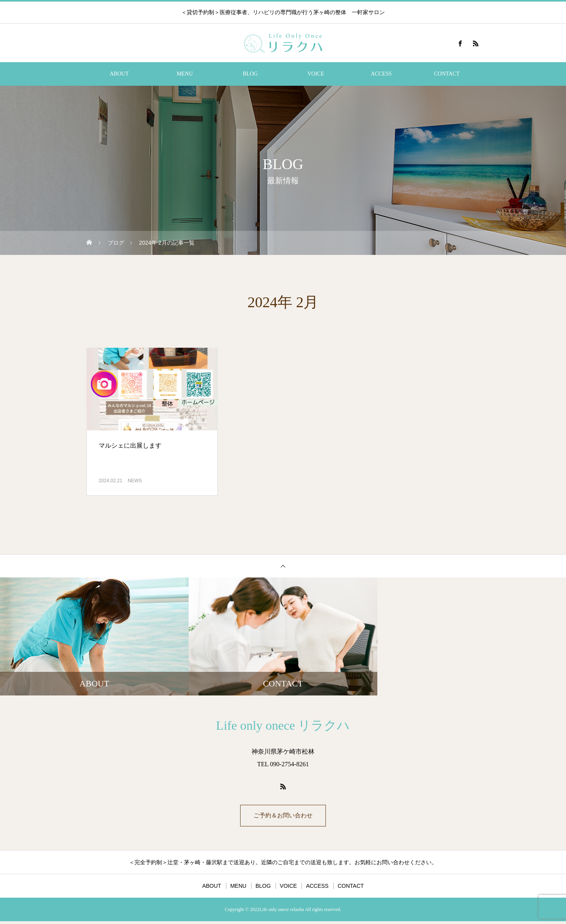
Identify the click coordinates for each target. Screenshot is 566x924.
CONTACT (447, 74)
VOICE (316, 74)
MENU (185, 74)
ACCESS (381, 74)
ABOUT (119, 74)
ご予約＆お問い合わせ (283, 817)
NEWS (135, 481)
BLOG (250, 74)
